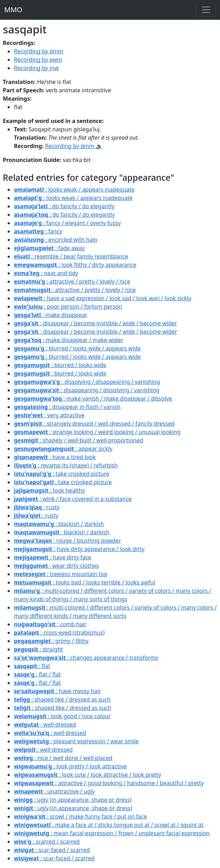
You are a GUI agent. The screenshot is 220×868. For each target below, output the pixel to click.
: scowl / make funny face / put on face (80, 816)
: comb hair (50, 624)
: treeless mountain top (61, 574)
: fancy (38, 231)
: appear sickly (63, 449)
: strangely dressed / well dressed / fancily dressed (94, 424)
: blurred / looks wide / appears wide (77, 348)
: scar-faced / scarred (52, 850)
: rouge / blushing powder (68, 541)
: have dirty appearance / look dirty (79, 549)
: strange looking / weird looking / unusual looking (97, 432)
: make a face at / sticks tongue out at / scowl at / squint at (109, 825)
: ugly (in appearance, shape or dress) (73, 800)
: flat (32, 666)
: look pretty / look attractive (70, 766)
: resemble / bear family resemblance (71, 256)
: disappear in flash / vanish (67, 407)
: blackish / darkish (59, 524)
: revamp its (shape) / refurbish (66, 465)
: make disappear (51, 315)
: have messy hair (57, 691)
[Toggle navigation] (206, 10)
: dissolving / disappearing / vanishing (87, 382)
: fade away (49, 248)
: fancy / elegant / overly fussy (67, 223)
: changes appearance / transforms (86, 658)
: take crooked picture (62, 474)
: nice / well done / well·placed (63, 758)
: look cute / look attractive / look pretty (88, 775)
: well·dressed (45, 724)
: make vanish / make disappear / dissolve (93, 398)
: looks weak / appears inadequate (74, 189)
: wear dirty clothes (56, 566)
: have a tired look (55, 457)
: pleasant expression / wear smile (76, 741)
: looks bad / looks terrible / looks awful (85, 582)
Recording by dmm (39, 51)
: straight (38, 649)
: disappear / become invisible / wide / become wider (96, 323)
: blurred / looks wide (60, 365)
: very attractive (49, 415)
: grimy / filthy (51, 641)
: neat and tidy (46, 273)
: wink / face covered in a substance (73, 499)
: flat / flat (37, 674)
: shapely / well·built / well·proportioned (78, 440)
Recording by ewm (38, 60)
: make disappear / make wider (69, 340)
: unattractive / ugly (54, 791)
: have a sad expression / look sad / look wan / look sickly (103, 298)
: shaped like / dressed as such (62, 699)
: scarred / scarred (47, 842)
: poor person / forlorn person (68, 307)
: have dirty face (53, 557)
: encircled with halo (56, 240)
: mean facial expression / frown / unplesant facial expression (112, 833)
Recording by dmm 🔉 (74, 146)
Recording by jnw (36, 68)
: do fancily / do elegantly (64, 206)
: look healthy (49, 490)
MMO (13, 10)
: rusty (37, 507)
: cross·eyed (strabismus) (59, 633)
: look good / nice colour (62, 716)
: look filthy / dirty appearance (75, 265)
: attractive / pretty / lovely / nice (72, 281)
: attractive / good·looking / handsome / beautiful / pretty (109, 783)
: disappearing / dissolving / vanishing (87, 390)
